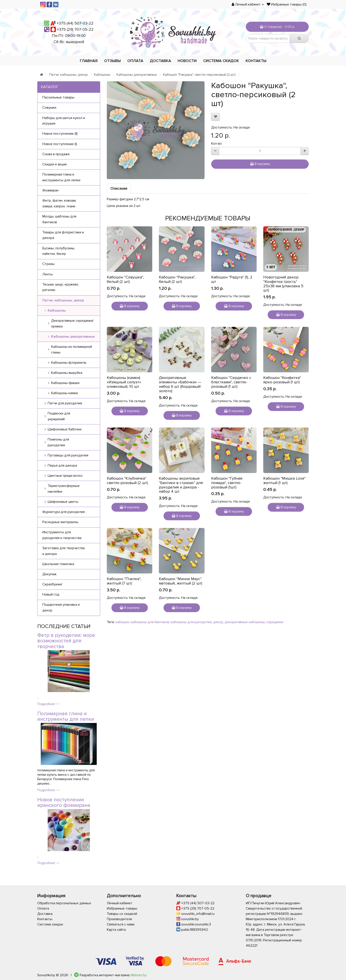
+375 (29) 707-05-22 (75, 29)
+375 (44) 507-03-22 (75, 23)
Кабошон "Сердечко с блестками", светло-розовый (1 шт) (231, 382)
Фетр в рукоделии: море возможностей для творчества (66, 641)
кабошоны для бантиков (150, 622)
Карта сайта (116, 930)
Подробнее (48, 704)
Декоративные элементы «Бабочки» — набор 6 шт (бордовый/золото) (180, 384)
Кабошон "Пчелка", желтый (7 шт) (124, 581)
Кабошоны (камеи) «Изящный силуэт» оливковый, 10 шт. (124, 382)
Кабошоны (102, 75)
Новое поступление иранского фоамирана (64, 803)
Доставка (160, 61)
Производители (119, 919)
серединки (275, 622)
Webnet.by (139, 975)
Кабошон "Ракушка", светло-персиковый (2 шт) (199, 75)
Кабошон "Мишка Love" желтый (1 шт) (284, 481)
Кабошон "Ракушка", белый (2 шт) (177, 279)
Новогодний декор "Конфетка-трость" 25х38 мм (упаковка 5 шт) (283, 284)
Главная (89, 61)
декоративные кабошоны (245, 622)
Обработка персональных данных (64, 903)
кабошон (122, 622)
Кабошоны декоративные (137, 75)
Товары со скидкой (122, 914)
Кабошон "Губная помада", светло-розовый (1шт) (227, 483)
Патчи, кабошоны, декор (69, 75)
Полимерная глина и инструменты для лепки (66, 716)
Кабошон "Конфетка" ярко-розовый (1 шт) (282, 380)
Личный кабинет (120, 903)
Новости (187, 61)
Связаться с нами (121, 924)
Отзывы (112, 61)
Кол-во (216, 144)
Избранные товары (122, 908)
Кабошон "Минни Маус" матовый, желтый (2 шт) (181, 581)
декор (218, 622)
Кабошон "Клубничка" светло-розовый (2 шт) (127, 481)
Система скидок (221, 61)
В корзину (260, 164)
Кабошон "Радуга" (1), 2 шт (232, 279)
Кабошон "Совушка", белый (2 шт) (125, 279)
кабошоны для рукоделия (191, 622)
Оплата (135, 61)
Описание (119, 188)
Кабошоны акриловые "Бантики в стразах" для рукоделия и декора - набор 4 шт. (181, 485)
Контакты (256, 61)
